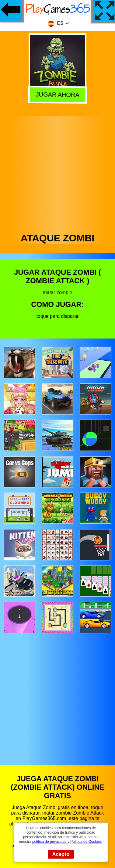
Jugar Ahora (57, 94)
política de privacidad (49, 842)
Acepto (61, 854)
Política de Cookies (86, 842)
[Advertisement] (57, 173)
